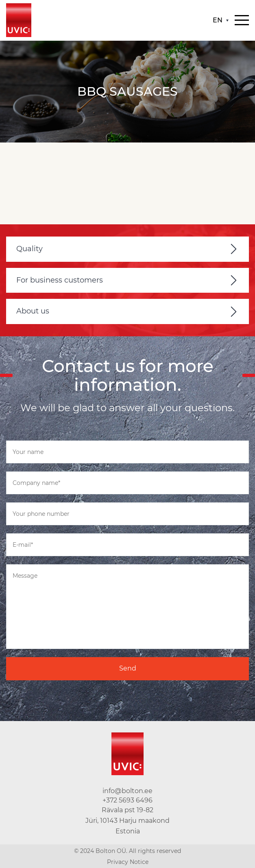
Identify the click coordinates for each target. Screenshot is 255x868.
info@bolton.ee (127, 791)
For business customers (60, 280)
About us (33, 311)
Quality (29, 249)
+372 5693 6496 (127, 800)
